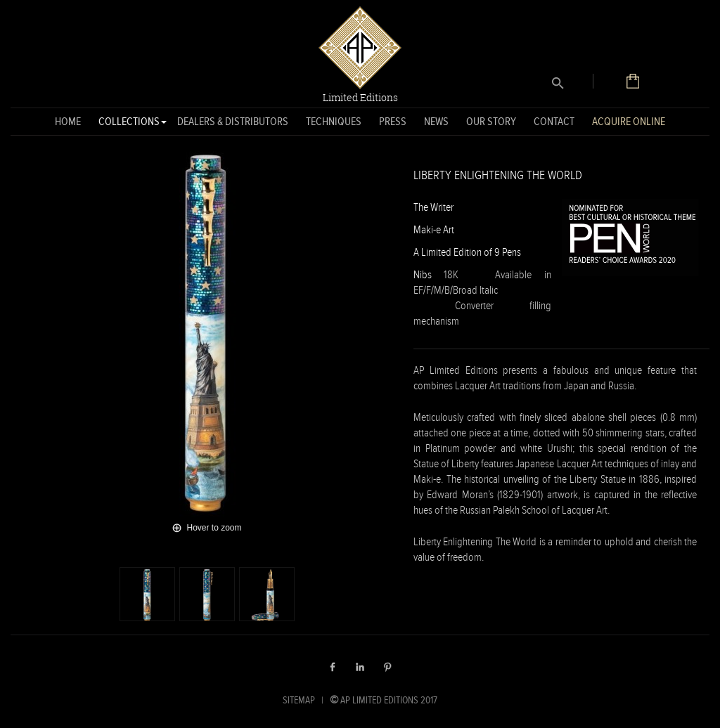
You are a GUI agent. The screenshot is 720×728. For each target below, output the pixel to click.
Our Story (491, 121)
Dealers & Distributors (233, 121)
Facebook (333, 667)
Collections (129, 124)
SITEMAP (299, 700)
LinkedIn (360, 667)
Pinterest (387, 667)
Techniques (334, 121)
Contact (554, 121)
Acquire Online (629, 121)
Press (393, 121)
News (436, 121)
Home (68, 121)
